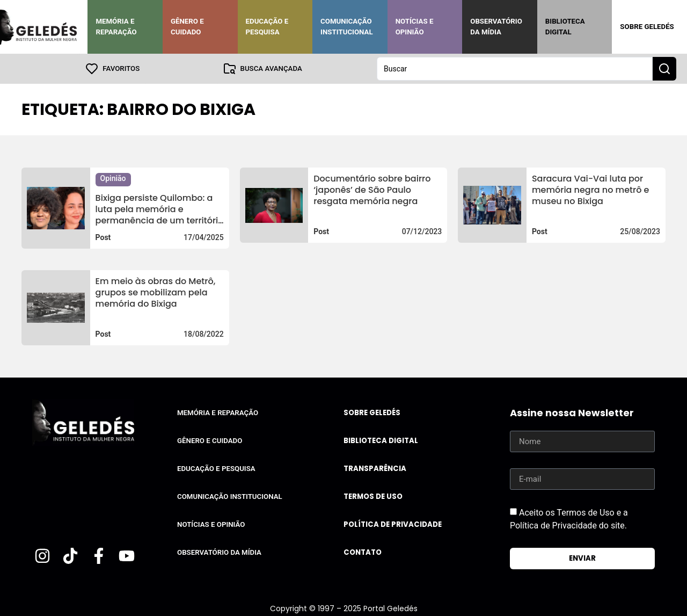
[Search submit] (664, 69)
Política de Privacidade (393, 524)
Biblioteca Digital (565, 27)
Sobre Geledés (647, 27)
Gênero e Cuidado (187, 27)
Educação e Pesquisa (267, 27)
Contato (363, 552)
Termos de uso (373, 497)
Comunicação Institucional (347, 27)
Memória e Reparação (116, 27)
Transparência (375, 469)
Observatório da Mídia (496, 27)
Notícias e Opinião (415, 27)
